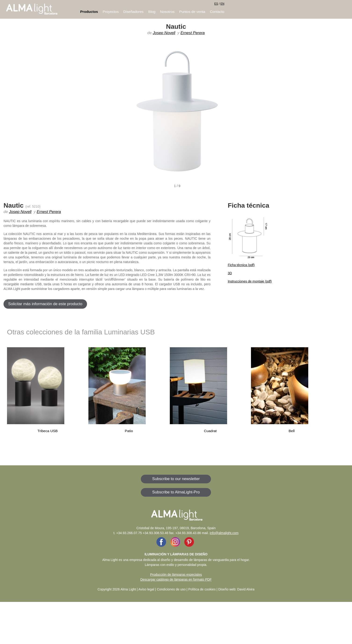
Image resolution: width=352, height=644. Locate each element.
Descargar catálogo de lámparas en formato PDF (176, 579)
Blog (152, 12)
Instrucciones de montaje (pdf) (250, 281)
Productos (89, 12)
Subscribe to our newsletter (176, 479)
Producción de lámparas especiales (176, 575)
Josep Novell (164, 33)
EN (222, 4)
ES (216, 4)
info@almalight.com (224, 533)
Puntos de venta (192, 12)
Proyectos (111, 12)
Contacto (217, 12)
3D (230, 273)
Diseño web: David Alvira (236, 589)
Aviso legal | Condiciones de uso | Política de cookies (177, 589)
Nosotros (167, 12)
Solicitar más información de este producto (45, 304)
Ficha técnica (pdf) (241, 265)
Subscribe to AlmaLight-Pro (176, 492)
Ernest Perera (193, 33)
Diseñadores (133, 12)
